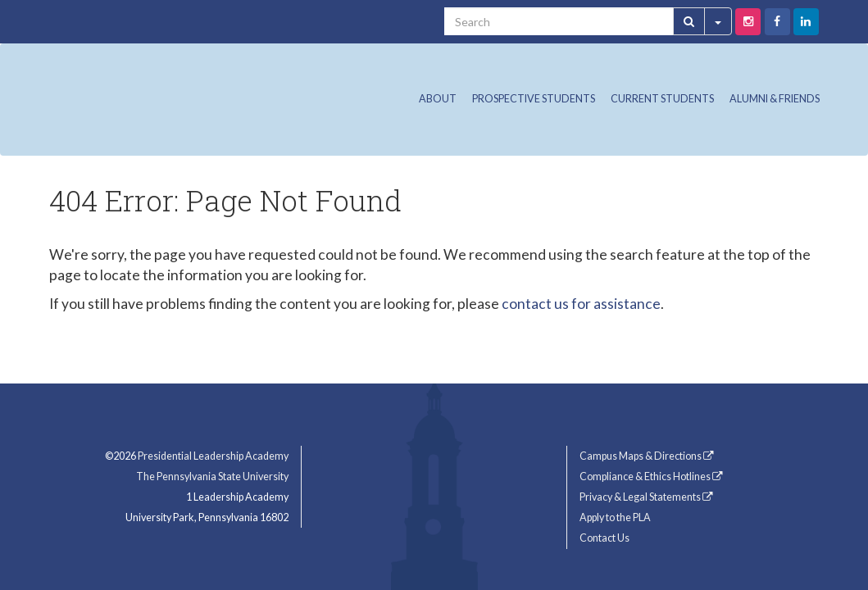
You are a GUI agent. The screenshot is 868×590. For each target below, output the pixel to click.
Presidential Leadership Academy (213, 456)
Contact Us (604, 538)
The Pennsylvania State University (212, 477)
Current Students (662, 99)
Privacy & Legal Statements (646, 497)
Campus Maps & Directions (647, 456)
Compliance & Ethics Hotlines (651, 477)
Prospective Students (534, 99)
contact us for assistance (581, 304)
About (438, 99)
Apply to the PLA (615, 517)
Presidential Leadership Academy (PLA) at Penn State (213, 95)
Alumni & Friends (775, 99)
